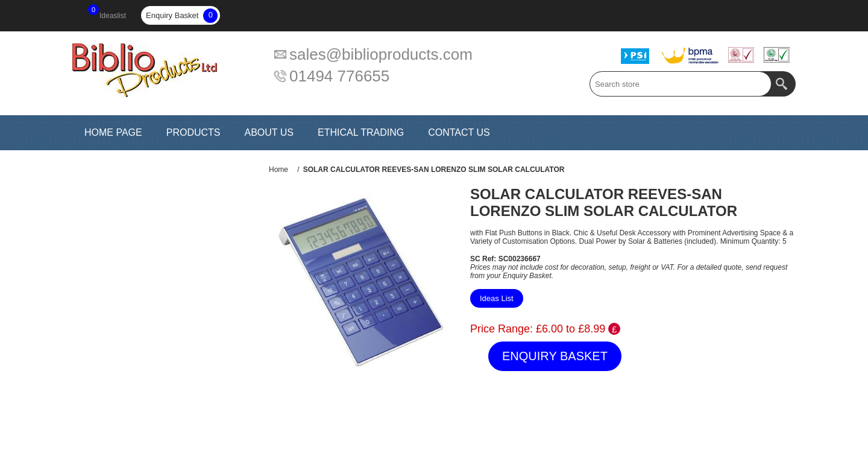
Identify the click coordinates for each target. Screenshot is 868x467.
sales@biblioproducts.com (381, 54)
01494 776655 (339, 76)
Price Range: (502, 329)
